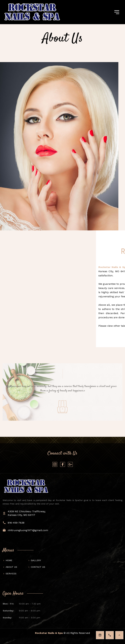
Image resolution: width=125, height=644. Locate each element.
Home (9, 560)
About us (11, 567)
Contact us (38, 567)
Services (11, 574)
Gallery (36, 560)
